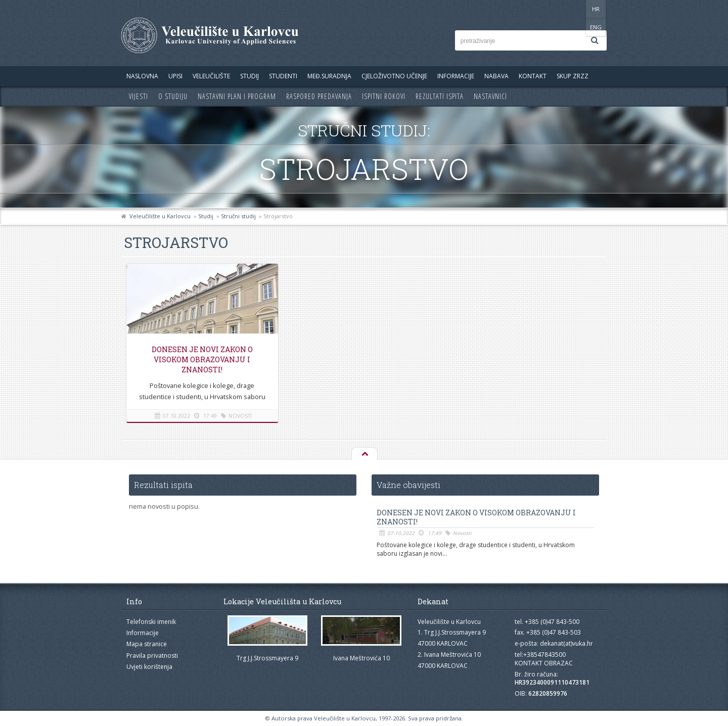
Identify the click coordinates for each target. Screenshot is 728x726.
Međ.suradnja (329, 76)
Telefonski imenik (151, 622)
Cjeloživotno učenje (394, 76)
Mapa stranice (147, 644)
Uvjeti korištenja (149, 667)
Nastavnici (490, 96)
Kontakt (533, 76)
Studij (249, 76)
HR (576, 9)
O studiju (173, 96)
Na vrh (364, 454)
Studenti (283, 76)
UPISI (175, 76)
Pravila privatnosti (152, 656)
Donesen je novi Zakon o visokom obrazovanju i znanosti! (202, 359)
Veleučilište (211, 76)
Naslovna (142, 76)
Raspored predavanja (319, 96)
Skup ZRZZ (573, 76)
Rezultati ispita (440, 96)
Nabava (496, 76)
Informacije (456, 76)
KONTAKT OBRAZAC (544, 663)
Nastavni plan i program (237, 96)
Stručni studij (238, 216)
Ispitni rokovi (384, 96)
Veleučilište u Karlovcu (160, 216)
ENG (596, 9)
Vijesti (139, 96)
